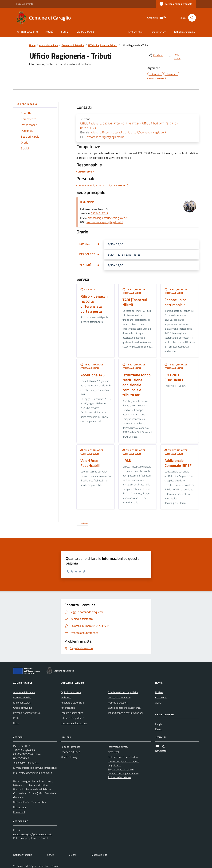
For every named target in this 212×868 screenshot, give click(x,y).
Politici (17, 718)
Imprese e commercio (119, 697)
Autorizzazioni (68, 708)
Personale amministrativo (27, 713)
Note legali (114, 752)
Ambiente (88, 289)
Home (32, 45)
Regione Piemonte (25, 4)
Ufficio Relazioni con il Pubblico (29, 802)
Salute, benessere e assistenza (124, 708)
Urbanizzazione (158, 32)
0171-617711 (99, 213)
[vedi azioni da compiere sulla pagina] (175, 56)
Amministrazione (27, 32)
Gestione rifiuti (136, 32)
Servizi (65, 32)
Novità (49, 32)
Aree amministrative (24, 692)
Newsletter (161, 751)
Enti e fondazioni (22, 703)
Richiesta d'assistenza (120, 777)
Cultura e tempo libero (72, 718)
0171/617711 (31, 763)
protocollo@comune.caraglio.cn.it (108, 218)
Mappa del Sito (99, 855)
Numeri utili (19, 812)
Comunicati (161, 697)
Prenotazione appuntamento (123, 773)
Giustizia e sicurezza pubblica (123, 692)
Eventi (159, 729)
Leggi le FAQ (115, 765)
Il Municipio (87, 202)
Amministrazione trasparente (123, 761)
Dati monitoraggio (23, 855)
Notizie (159, 692)
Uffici (16, 723)
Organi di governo (23, 708)
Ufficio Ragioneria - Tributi (103, 45)
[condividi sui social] (156, 55)
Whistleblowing (69, 757)
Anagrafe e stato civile (73, 703)
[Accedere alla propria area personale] (176, 4)
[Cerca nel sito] (191, 18)
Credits (73, 855)
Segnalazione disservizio (121, 769)
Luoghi (159, 724)
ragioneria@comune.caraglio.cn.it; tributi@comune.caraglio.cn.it (128, 132)
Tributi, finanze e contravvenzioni (134, 291)
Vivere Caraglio (86, 32)
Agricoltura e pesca (71, 692)
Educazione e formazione (74, 723)
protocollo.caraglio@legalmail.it (105, 137)
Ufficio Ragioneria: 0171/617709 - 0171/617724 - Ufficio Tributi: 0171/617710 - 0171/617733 (129, 126)
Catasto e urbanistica (72, 713)
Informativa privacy (118, 747)
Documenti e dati (22, 697)
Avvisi (158, 703)
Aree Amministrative (73, 45)
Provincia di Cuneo (70, 752)
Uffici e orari (20, 807)
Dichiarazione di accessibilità (123, 757)
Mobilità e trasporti (118, 703)
